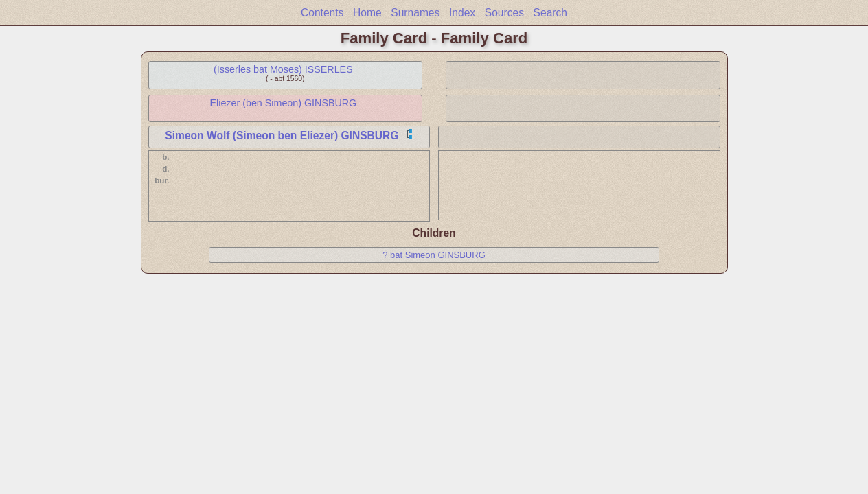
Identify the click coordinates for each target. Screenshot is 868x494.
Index (462, 13)
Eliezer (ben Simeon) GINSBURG (284, 103)
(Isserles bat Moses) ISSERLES (283, 69)
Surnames (415, 13)
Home (367, 13)
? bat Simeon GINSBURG (434, 255)
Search (550, 13)
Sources (504, 13)
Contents (322, 13)
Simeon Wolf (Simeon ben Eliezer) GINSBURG (282, 136)
